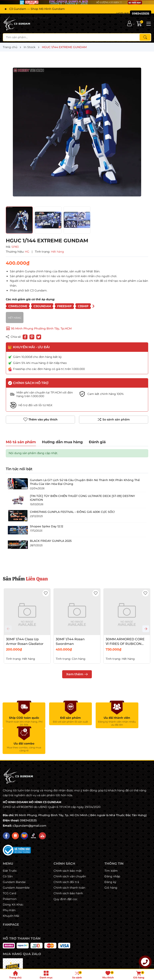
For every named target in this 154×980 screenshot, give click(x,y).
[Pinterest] (32, 337)
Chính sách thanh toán (69, 862)
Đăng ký (110, 856)
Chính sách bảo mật (68, 845)
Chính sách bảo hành (68, 867)
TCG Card (9, 867)
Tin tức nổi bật (19, 469)
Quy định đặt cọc (66, 873)
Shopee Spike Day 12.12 (47, 526)
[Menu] (148, 23)
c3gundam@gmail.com (29, 800)
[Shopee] (15, 810)
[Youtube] (42, 810)
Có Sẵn (8, 851)
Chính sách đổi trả (66, 856)
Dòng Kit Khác (13, 879)
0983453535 (28, 795)
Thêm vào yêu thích (41, 419)
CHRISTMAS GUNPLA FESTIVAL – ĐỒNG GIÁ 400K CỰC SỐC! (72, 512)
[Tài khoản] (129, 23)
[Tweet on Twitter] (39, 337)
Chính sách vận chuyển (70, 851)
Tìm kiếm (111, 845)
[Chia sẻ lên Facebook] (25, 337)
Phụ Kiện (9, 884)
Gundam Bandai (14, 856)
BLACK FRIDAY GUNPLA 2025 (51, 541)
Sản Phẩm (25, 579)
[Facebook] (6, 810)
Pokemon (10, 873)
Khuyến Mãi (11, 890)
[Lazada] (24, 810)
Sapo (113, 965)
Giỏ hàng (111, 862)
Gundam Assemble (16, 862)
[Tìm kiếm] (145, 37)
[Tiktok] (33, 810)
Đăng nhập (112, 851)
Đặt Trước (10, 845)
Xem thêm (77, 674)
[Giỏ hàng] (140, 23)
